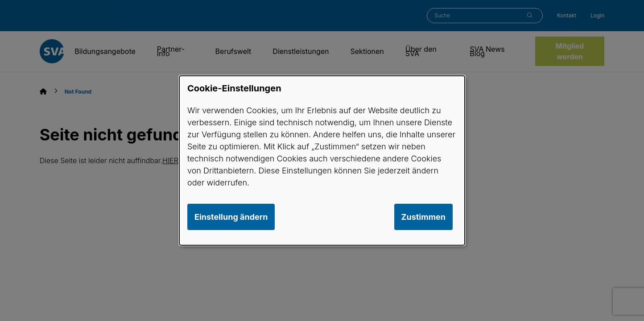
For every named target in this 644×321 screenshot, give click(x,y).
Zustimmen (424, 217)
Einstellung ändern (231, 217)
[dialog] (322, 160)
